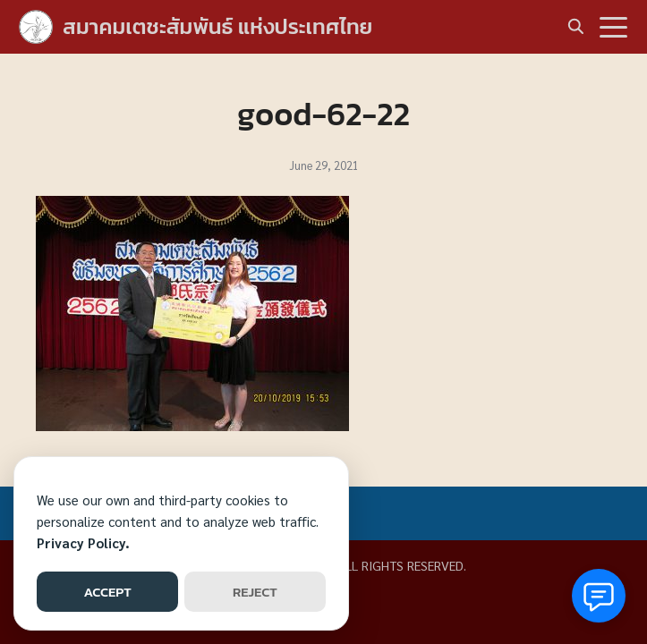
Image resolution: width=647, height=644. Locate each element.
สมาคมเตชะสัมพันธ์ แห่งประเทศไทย (217, 26)
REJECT (255, 592)
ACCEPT (107, 592)
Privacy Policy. (83, 542)
